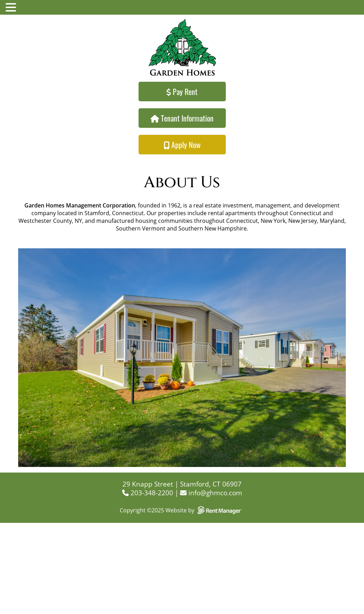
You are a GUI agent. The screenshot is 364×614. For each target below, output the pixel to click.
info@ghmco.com (211, 493)
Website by (205, 510)
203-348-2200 (148, 493)
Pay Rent (182, 92)
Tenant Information (182, 118)
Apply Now (182, 145)
